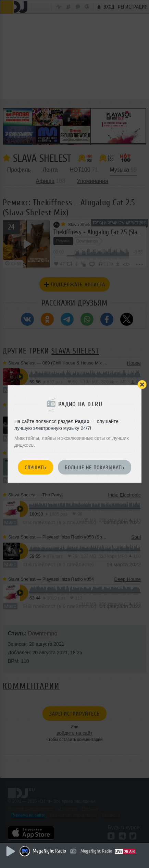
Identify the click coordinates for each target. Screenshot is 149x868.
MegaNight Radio (49, 851)
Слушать (35, 468)
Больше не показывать (95, 468)
